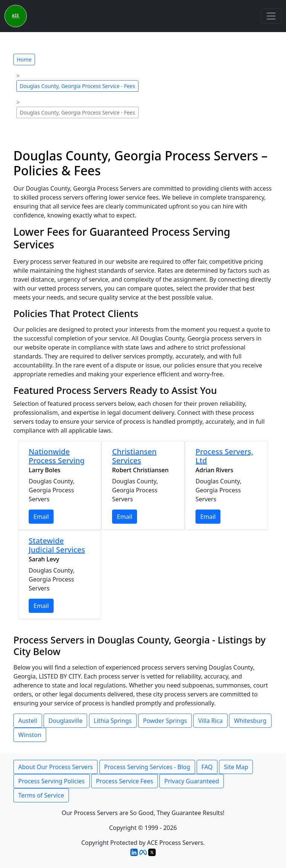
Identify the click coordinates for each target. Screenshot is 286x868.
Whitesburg (250, 721)
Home (24, 59)
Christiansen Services (134, 456)
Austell (28, 721)
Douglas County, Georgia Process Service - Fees (77, 86)
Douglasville (65, 721)
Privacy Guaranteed (192, 781)
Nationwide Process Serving (57, 456)
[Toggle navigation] (271, 16)
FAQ (207, 767)
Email (41, 517)
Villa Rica (210, 721)
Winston (30, 735)
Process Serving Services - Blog (147, 767)
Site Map (236, 767)
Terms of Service (41, 795)
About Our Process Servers (55, 767)
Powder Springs (165, 721)
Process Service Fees (125, 781)
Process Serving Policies (52, 781)
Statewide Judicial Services (57, 545)
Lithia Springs (113, 721)
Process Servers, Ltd (224, 456)
